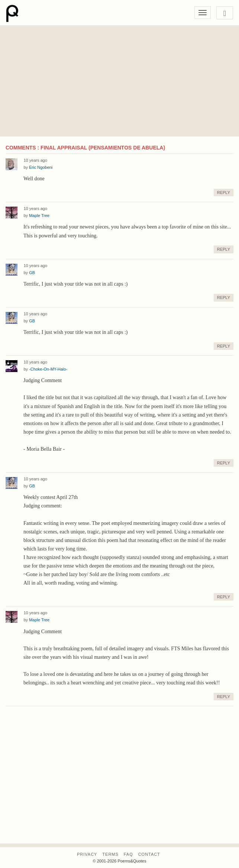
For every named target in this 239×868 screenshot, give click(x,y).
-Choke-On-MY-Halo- (48, 369)
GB (32, 273)
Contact (149, 854)
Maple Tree (39, 216)
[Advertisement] (120, 81)
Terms (110, 854)
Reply (224, 193)
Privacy (87, 854)
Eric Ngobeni (41, 167)
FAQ (128, 854)
